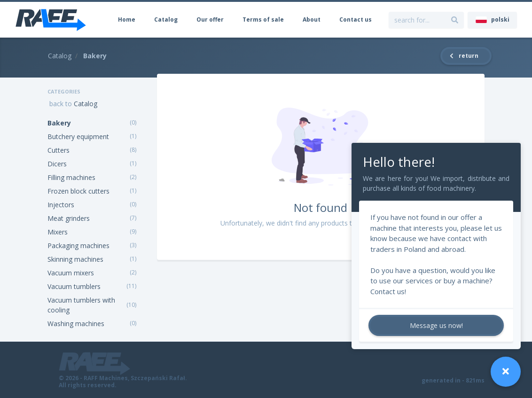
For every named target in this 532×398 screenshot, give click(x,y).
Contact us (356, 20)
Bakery (59, 123)
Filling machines (71, 177)
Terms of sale (263, 20)
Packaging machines (78, 246)
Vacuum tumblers (74, 286)
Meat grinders (69, 218)
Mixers (58, 232)
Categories (64, 91)
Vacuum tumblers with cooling (81, 305)
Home (127, 20)
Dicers (57, 164)
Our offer (210, 20)
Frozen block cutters (78, 191)
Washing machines (76, 324)
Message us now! (436, 325)
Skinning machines (75, 259)
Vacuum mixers (71, 273)
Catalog (166, 20)
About (312, 20)
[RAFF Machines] (51, 20)
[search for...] (455, 20)
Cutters (59, 150)
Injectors (61, 205)
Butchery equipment (78, 137)
